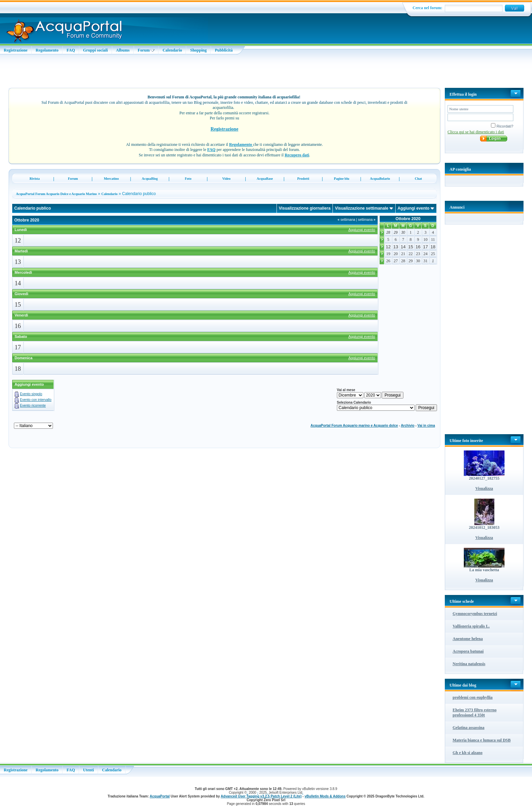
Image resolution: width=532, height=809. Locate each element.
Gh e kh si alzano (468, 753)
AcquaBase (265, 179)
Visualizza (484, 488)
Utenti (89, 770)
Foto (188, 179)
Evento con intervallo (36, 400)
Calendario (172, 50)
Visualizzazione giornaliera (305, 208)
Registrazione (16, 50)
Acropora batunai (468, 651)
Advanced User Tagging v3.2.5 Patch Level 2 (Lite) (261, 796)
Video (226, 179)
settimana (346, 220)
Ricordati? (502, 126)
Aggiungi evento (414, 208)
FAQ (71, 50)
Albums (123, 50)
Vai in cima (426, 426)
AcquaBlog (150, 179)
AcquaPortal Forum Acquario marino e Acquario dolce (354, 426)
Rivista (35, 179)
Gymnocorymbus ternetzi (475, 614)
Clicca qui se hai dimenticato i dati (476, 132)
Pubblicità (224, 50)
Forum (146, 50)
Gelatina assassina (469, 728)
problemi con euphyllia (473, 697)
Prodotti (303, 179)
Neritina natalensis (469, 664)
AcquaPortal (160, 796)
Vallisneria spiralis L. (471, 626)
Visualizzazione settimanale (362, 208)
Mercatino (111, 179)
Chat (419, 179)
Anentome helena (468, 639)
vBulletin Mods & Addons (325, 796)
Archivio (407, 426)
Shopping (198, 50)
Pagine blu (341, 179)
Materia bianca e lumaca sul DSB (482, 740)
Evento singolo (31, 394)
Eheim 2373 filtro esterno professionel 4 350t (474, 712)
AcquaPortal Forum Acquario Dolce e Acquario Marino (56, 194)
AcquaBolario (380, 179)
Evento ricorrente (33, 406)
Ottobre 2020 (408, 219)
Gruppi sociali (96, 50)
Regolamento (47, 50)
